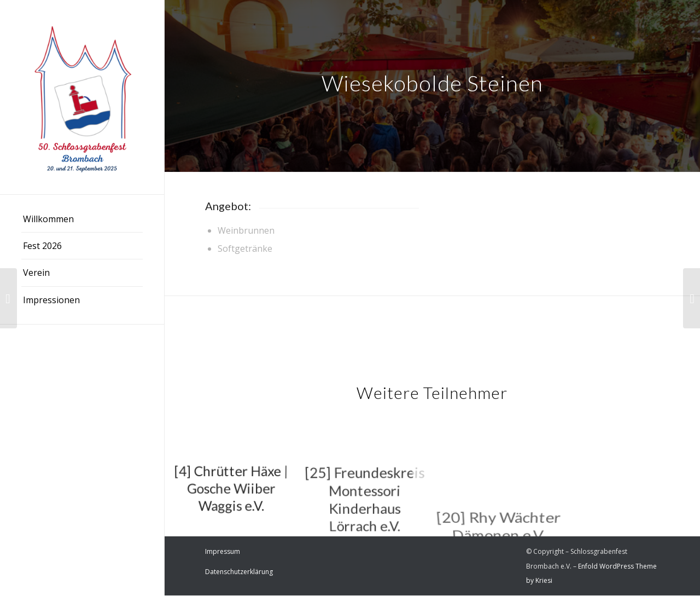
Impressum (223, 551)
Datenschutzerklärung (239, 572)
